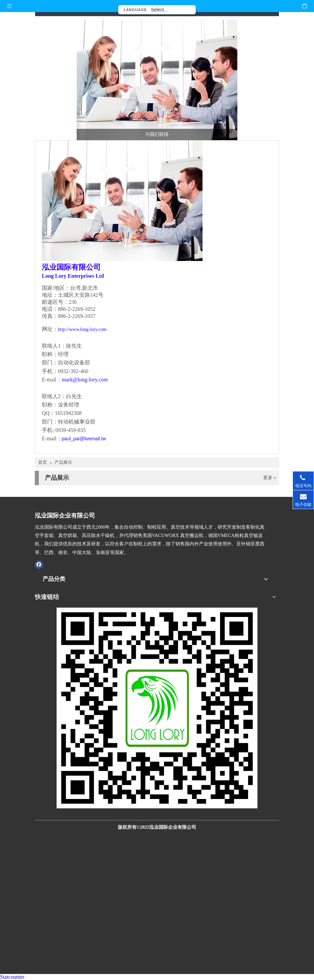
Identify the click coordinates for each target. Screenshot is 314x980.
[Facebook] (39, 564)
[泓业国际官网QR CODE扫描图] (157, 708)
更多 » (270, 478)
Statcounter (12, 977)
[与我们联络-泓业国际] (157, 80)
